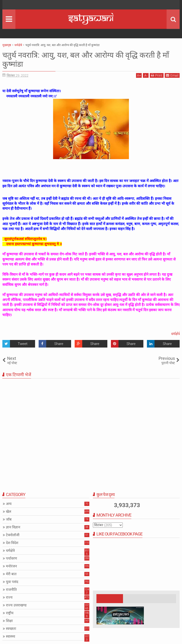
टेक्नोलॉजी (13, 535)
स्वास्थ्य (11, 636)
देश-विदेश (12, 543)
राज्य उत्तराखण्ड (16, 605)
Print (157, 75)
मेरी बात (11, 574)
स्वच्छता (11, 629)
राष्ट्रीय (10, 613)
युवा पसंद (12, 582)
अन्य (9, 504)
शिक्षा (9, 621)
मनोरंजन (11, 566)
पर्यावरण (11, 558)
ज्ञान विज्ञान (13, 527)
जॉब (9, 519)
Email (172, 75)
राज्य (9, 597)
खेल (9, 512)
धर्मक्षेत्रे (175, 334)
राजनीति (11, 590)
